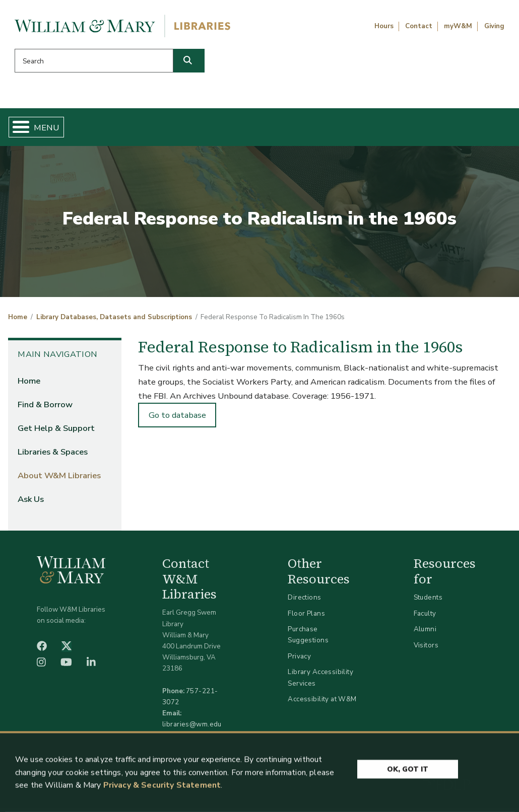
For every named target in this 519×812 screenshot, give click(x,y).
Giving (494, 26)
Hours (384, 26)
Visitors (426, 649)
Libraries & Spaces (289, 129)
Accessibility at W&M (322, 703)
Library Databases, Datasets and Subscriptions (114, 321)
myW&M (458, 26)
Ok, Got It (408, 770)
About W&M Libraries (387, 129)
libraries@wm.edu (192, 728)
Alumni (425, 633)
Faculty (425, 617)
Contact (419, 26)
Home (44, 129)
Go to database (177, 419)
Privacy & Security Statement (162, 788)
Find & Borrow (103, 129)
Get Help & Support (191, 129)
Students (428, 601)
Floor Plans (306, 617)
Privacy (299, 660)
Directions (304, 601)
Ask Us (474, 129)
